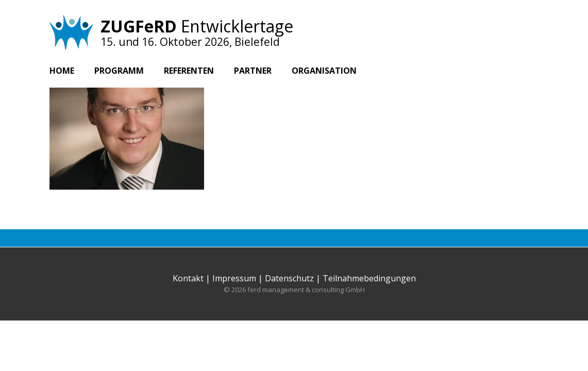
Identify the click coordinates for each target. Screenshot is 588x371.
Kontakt (188, 278)
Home (62, 71)
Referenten (189, 71)
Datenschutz (289, 278)
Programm (119, 71)
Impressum (234, 278)
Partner (253, 71)
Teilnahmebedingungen (369, 278)
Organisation (324, 71)
